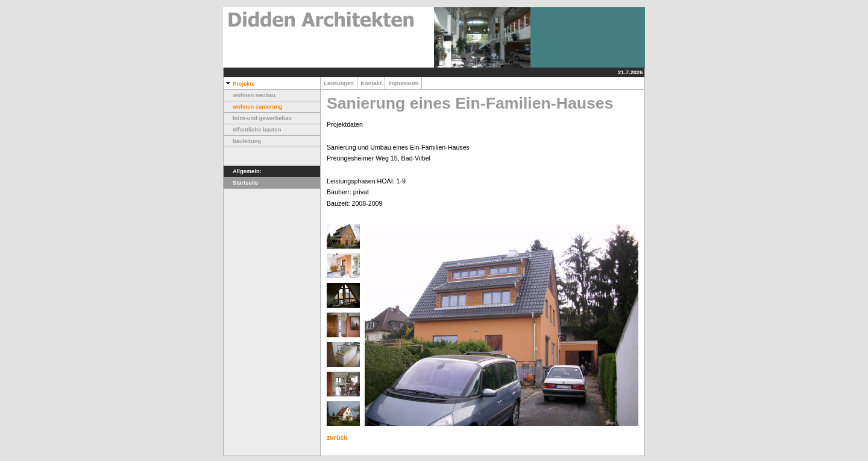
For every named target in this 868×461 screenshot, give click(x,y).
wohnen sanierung (253, 107)
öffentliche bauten (252, 130)
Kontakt (371, 83)
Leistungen (339, 83)
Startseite (241, 183)
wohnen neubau (250, 95)
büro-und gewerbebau (258, 118)
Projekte (239, 84)
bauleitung (242, 141)
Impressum (403, 83)
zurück (337, 437)
